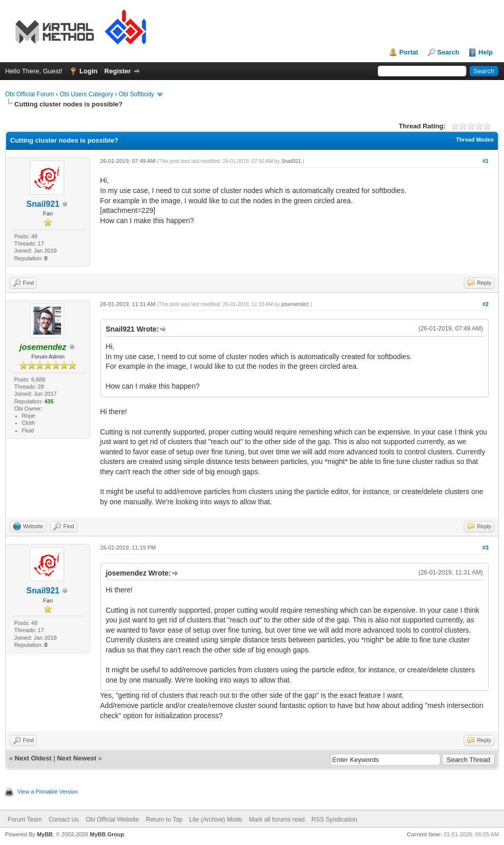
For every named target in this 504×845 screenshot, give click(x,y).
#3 (485, 548)
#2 (485, 304)
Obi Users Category (86, 94)
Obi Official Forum (30, 94)
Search (448, 52)
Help (486, 52)
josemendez (295, 304)
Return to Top (164, 820)
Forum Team (25, 820)
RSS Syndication (334, 820)
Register (118, 71)
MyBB (45, 834)
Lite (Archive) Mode (216, 820)
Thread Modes (475, 140)
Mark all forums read (277, 820)
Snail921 (43, 204)
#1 (485, 161)
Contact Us (63, 820)
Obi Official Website (112, 820)
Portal (409, 52)
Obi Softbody (136, 94)
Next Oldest (33, 758)
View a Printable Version (48, 792)
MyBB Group (107, 834)
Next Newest (77, 758)
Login (88, 71)
